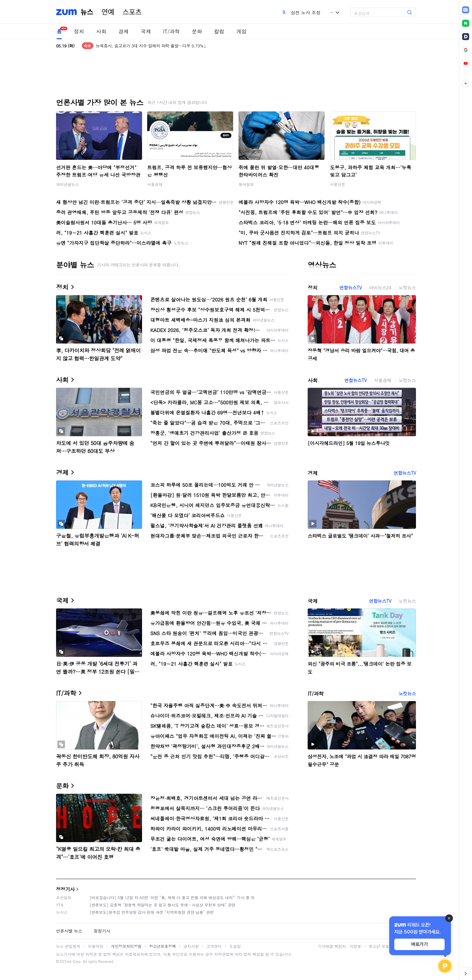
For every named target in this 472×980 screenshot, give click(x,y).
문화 (197, 31)
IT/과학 (171, 31)
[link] (466, 10)
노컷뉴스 (407, 288)
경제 (124, 31)
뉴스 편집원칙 (68, 946)
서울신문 (338, 184)
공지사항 (191, 946)
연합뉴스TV (350, 288)
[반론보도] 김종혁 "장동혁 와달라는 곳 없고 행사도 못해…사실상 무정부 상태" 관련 (162, 905)
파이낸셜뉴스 (68, 184)
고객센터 (214, 946)
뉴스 (87, 12)
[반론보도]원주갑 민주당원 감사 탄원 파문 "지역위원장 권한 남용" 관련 (152, 912)
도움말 (235, 946)
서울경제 (155, 184)
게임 (241, 31)
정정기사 (65, 889)
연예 (108, 12)
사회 (101, 31)
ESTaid (66, 961)
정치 (79, 31)
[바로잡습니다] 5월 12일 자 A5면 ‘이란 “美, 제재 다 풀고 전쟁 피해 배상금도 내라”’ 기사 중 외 (172, 897)
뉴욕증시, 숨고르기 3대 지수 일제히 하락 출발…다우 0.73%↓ (151, 46)
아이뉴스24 (380, 288)
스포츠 (132, 12)
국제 (146, 31)
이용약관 (96, 946)
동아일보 (246, 184)
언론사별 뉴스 (69, 931)
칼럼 (219, 31)
